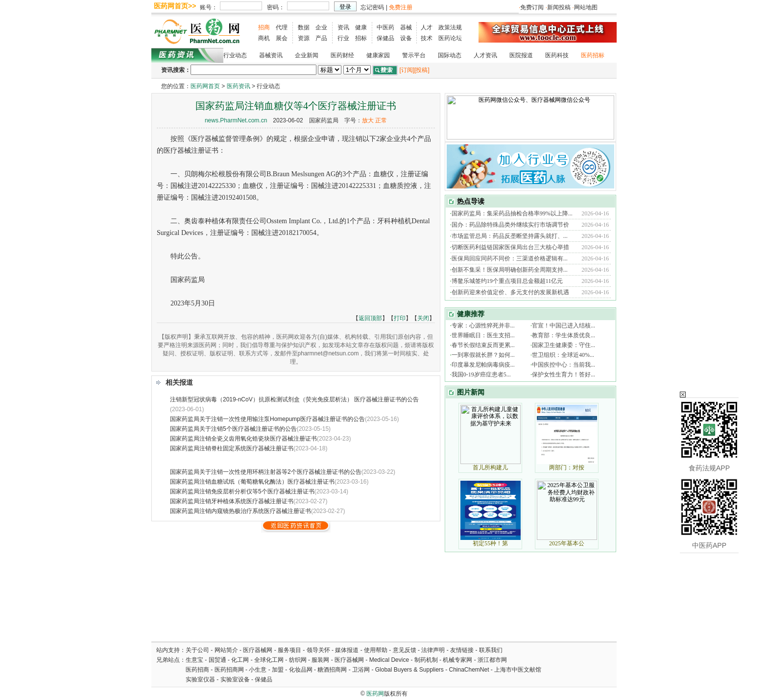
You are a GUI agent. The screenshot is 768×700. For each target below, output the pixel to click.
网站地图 (586, 7)
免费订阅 (532, 7)
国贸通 (217, 660)
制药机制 (426, 660)
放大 (368, 120)
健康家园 (378, 55)
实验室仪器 (200, 679)
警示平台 (414, 55)
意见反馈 (405, 650)
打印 (400, 318)
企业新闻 (307, 55)
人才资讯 (485, 55)
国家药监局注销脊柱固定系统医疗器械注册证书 (232, 448)
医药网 (375, 694)
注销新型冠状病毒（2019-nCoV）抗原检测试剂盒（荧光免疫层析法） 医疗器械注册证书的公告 (294, 399)
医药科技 (557, 55)
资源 (304, 38)
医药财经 (342, 55)
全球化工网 (269, 660)
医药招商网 (229, 670)
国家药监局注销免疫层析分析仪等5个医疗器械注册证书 (242, 491)
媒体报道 (347, 650)
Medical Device (389, 660)
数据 (304, 27)
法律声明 (433, 650)
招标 (361, 38)
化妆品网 (301, 670)
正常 (381, 120)
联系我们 (491, 650)
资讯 (343, 27)
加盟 (278, 670)
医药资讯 (239, 86)
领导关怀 (318, 650)
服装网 (320, 660)
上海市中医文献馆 (518, 670)
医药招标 (593, 55)
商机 (264, 38)
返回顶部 (370, 318)
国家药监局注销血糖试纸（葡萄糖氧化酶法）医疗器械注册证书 (252, 482)
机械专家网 (457, 660)
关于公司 (197, 650)
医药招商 (197, 670)
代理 (282, 27)
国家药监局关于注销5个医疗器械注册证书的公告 (233, 429)
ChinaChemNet (469, 670)
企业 (321, 27)
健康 (361, 27)
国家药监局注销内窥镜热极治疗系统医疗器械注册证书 (240, 511)
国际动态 (450, 55)
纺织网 (298, 660)
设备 (406, 38)
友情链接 (462, 650)
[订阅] (407, 70)
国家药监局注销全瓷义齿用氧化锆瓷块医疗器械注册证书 (243, 439)
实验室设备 (235, 679)
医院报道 (521, 55)
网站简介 (226, 650)
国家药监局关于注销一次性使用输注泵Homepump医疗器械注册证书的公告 (267, 419)
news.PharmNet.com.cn (236, 120)
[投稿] (422, 70)
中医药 (385, 27)
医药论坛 (450, 38)
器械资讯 (271, 55)
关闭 (423, 318)
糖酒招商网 (332, 670)
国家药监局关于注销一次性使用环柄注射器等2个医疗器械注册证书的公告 (266, 472)
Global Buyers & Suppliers (409, 670)
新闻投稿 (559, 7)
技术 (427, 38)
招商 (264, 27)
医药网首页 (205, 86)
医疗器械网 (258, 650)
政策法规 (450, 27)
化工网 (240, 660)
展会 (282, 38)
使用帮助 (376, 650)
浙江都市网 (492, 660)
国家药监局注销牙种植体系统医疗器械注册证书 (232, 501)
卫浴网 (362, 670)
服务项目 (289, 650)
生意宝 (194, 660)
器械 (406, 27)
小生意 (258, 670)
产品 (321, 38)
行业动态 (235, 55)
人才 (427, 27)
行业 (343, 38)
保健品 (385, 38)
